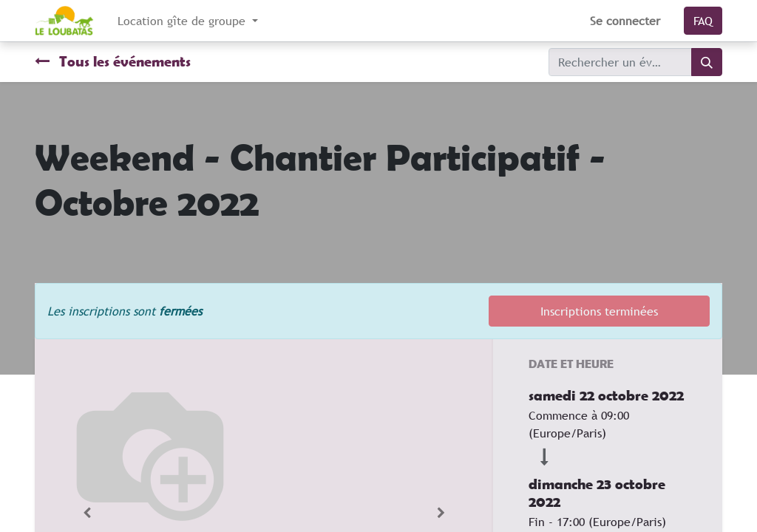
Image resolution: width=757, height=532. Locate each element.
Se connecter (625, 21)
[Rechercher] (707, 62)
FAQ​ (703, 21)
